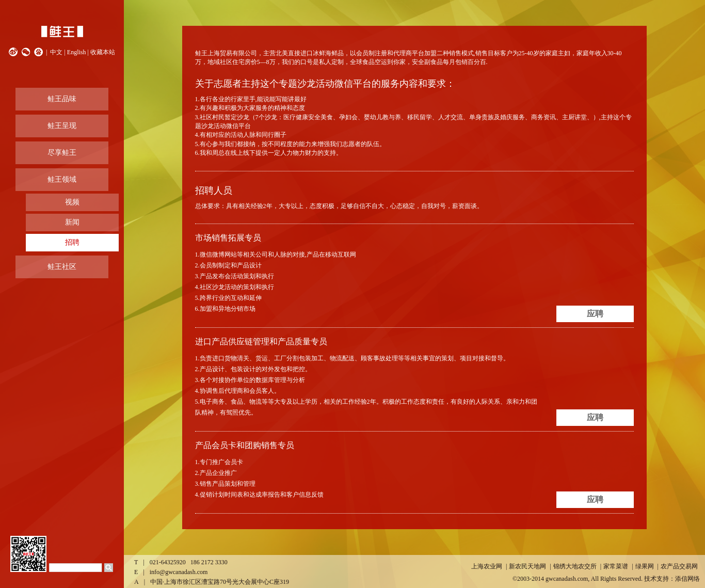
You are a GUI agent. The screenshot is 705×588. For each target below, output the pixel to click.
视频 (72, 202)
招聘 (72, 242)
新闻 (72, 222)
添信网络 (687, 579)
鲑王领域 (62, 179)
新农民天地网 (527, 566)
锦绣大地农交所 (575, 566)
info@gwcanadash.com (179, 572)
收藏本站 (103, 52)
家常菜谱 (616, 566)
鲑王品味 (62, 99)
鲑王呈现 (62, 126)
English (77, 52)
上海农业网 (487, 566)
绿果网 (645, 566)
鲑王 (62, 31)
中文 (56, 52)
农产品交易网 (679, 566)
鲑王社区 (62, 267)
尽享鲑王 (62, 153)
